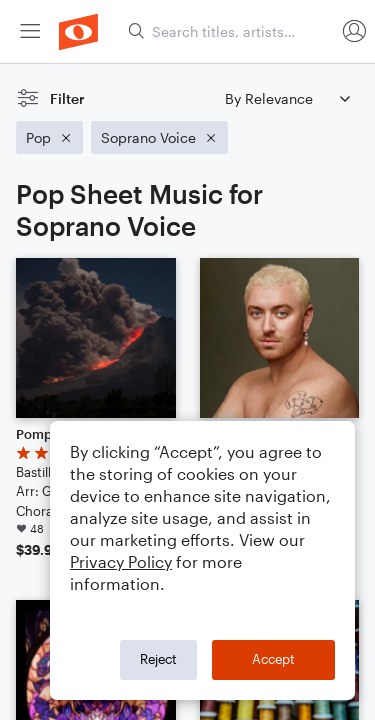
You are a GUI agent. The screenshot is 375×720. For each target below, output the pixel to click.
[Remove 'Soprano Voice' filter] (159, 137)
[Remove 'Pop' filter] (49, 137)
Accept (273, 659)
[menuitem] (30, 31)
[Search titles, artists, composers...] (231, 31)
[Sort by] (287, 98)
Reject (158, 659)
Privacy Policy (121, 561)
